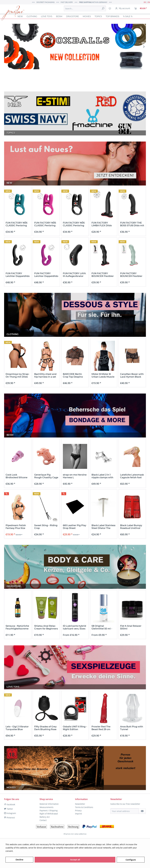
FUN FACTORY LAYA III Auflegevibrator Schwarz (74, 275)
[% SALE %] (128, 16)
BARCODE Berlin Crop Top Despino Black (73, 376)
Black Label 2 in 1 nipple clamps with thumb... (102, 476)
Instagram (10, 813)
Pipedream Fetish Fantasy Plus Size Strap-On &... (16, 527)
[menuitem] (85, 8)
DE (145, 2)
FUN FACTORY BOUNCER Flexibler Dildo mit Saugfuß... (103, 275)
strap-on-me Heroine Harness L (75, 476)
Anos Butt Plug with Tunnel (132, 728)
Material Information (49, 804)
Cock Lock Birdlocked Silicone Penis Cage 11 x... (17, 476)
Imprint (78, 814)
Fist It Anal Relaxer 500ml (131, 627)
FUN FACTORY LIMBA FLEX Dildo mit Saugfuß (102, 224)
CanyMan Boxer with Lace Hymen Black (132, 375)
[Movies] (87, 16)
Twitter (9, 809)
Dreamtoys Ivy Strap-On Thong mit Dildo (17, 375)
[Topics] (98, 16)
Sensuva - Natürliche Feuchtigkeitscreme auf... (17, 627)
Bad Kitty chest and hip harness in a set (45, 375)
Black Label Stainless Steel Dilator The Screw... (103, 527)
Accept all (75, 860)
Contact (43, 820)
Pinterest (9, 818)
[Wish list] (110, 8)
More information (22, 851)
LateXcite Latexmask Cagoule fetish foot (132, 476)
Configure (131, 860)
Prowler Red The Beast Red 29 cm (101, 728)
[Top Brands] (112, 16)
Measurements (47, 807)
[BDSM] (59, 16)
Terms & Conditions (84, 807)
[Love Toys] (47, 16)
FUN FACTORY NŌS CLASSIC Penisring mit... (17, 224)
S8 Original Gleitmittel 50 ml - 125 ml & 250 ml (102, 627)
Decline (19, 860)
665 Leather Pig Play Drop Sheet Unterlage (75, 527)
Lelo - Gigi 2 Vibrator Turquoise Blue (17, 728)
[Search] (103, 8)
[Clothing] (32, 16)
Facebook (10, 804)
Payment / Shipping (49, 810)
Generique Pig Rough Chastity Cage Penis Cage (46, 476)
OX (75, 47)
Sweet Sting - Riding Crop (46, 527)
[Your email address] (125, 811)
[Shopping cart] (141, 8)
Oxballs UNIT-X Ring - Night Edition (75, 728)
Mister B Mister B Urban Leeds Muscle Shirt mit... (103, 376)
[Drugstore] (73, 16)
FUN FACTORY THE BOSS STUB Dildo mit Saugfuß (132, 224)
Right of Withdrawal (49, 814)
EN (149, 2)
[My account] (123, 8)
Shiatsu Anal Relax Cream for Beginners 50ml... (46, 627)
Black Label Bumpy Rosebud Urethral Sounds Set (131, 527)
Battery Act (45, 817)
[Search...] (85, 8)
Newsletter (80, 804)
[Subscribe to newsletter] (142, 811)
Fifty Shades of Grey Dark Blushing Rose (45, 728)
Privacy (78, 810)
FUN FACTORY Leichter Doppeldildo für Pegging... (18, 275)
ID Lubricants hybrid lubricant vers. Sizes (74, 627)
